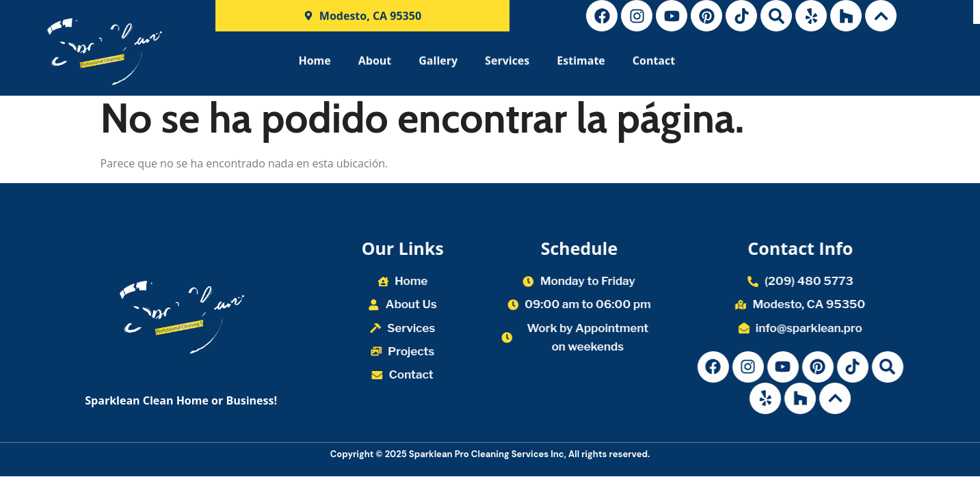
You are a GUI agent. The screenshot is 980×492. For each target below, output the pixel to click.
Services (507, 65)
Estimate (581, 65)
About (375, 65)
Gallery (438, 65)
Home (314, 65)
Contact (654, 65)
